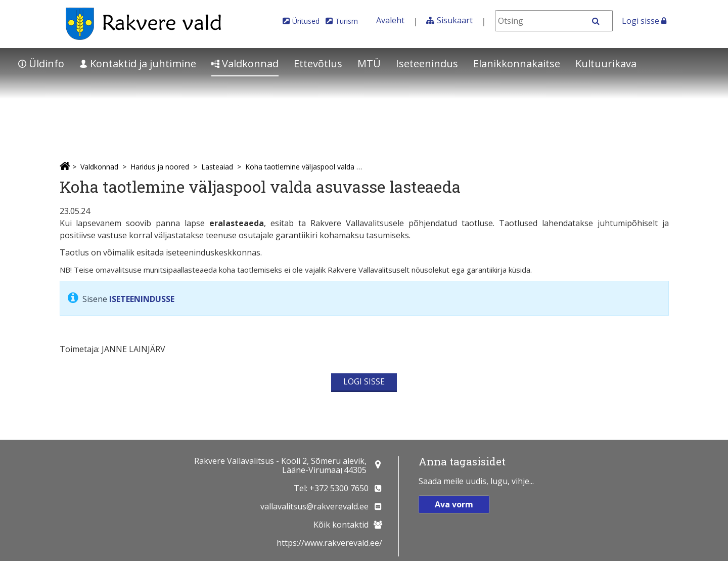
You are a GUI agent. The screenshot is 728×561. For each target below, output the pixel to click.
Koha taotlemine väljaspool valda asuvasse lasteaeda (304, 167)
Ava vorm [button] (454, 504)
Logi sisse (644, 21)
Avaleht (390, 20)
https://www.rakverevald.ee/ (329, 543)
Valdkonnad (245, 63)
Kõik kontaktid (341, 525)
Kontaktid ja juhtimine (138, 63)
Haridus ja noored (160, 167)
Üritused (306, 21)
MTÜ (369, 63)
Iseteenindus (427, 63)
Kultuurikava (606, 63)
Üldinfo (41, 63)
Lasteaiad (217, 167)
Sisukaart (455, 20)
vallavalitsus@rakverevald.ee (314, 506)
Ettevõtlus (318, 63)
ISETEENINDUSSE (142, 299)
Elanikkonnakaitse (517, 63)
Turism (347, 21)
